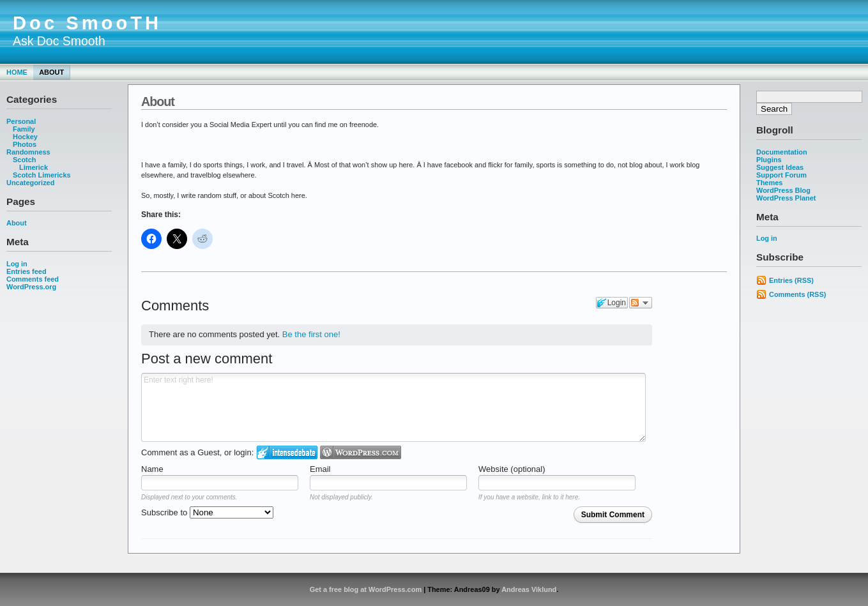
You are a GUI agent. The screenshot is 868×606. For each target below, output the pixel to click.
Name (152, 469)
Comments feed (33, 279)
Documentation (782, 152)
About (51, 72)
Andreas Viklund (529, 589)
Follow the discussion (641, 303)
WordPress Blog (783, 190)
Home (17, 72)
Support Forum (781, 175)
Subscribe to (207, 512)
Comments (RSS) (797, 294)
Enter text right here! (393, 407)
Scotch (24, 160)
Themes (769, 183)
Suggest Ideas (780, 167)
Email (320, 469)
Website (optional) (512, 469)
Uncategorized (30, 183)
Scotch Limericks (42, 175)
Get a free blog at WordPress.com (366, 589)
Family (24, 129)
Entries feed (27, 271)
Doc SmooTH (87, 23)
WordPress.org (31, 287)
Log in (17, 264)
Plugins (769, 160)
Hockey (25, 137)
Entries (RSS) (791, 280)
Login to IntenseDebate (287, 452)
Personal (21, 121)
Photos (25, 144)
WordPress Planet (786, 198)
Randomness (28, 152)
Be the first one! (311, 334)
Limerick (34, 167)
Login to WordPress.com (361, 452)
